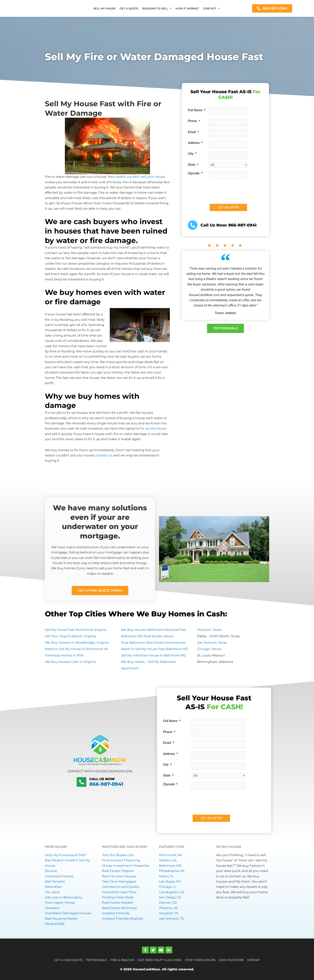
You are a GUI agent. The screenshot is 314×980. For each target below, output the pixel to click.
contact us (104, 455)
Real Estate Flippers (118, 871)
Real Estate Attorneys (119, 908)
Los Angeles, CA (172, 892)
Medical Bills (55, 924)
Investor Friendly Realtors (122, 919)
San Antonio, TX (172, 919)
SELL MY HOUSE (104, 8)
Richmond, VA (170, 855)
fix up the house (153, 428)
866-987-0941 (106, 784)
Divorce (51, 871)
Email (193, 132)
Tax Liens (52, 892)
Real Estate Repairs (117, 903)
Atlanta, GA (168, 860)
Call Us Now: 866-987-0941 (229, 225)
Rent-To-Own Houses (119, 876)
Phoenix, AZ (168, 908)
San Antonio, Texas (212, 643)
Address (195, 143)
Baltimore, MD (170, 866)
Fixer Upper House (60, 903)
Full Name (197, 110)
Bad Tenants (55, 881)
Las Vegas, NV (170, 881)
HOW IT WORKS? (187, 8)
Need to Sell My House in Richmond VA (76, 649)
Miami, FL (167, 876)
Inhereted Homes (59, 876)
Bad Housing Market (61, 919)
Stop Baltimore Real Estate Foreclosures (153, 643)
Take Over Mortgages (119, 881)
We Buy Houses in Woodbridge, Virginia (77, 643)
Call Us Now (101, 779)
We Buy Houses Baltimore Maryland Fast (154, 630)
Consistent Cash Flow (119, 892)
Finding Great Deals (118, 897)
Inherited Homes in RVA (64, 655)
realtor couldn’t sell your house (140, 177)
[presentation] (239, 190)
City (192, 154)
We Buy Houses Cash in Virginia (70, 662)
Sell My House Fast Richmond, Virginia (75, 630)
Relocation (53, 887)
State (193, 165)
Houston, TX (169, 913)
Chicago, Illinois (209, 649)
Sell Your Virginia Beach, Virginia (70, 636)
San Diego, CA (170, 897)
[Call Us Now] (82, 782)
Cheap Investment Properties (126, 866)
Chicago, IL (168, 887)
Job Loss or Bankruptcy (64, 897)
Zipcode (195, 173)
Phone (194, 121)
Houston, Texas (209, 630)
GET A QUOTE (129, 8)
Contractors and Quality (121, 887)
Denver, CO (168, 903)
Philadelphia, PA (172, 871)
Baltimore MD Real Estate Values (147, 636)
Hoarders (52, 908)
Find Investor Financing (121, 860)
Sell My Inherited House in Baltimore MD (153, 655)
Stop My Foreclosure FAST (66, 855)
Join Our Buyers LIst (118, 855)
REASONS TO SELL (157, 8)
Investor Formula (116, 913)
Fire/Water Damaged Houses (68, 913)
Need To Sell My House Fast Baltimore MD (154, 649)
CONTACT (211, 8)
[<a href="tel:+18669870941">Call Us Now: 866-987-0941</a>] (193, 225)
